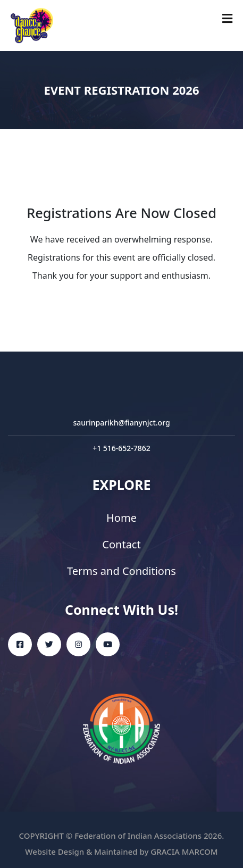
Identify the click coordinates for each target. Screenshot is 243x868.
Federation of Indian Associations (138, 836)
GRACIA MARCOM (184, 852)
